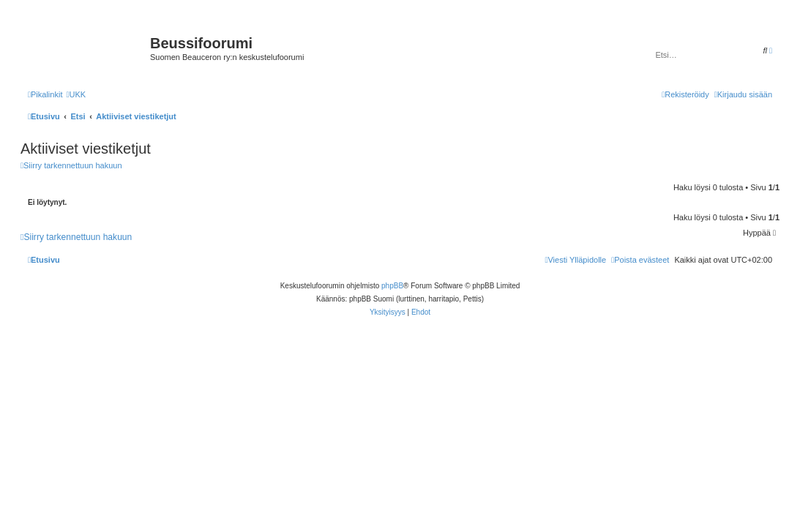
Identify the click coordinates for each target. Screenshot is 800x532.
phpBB (392, 286)
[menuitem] (76, 94)
